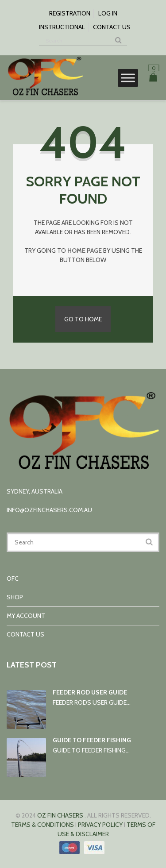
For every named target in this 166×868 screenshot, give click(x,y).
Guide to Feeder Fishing (92, 740)
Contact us (112, 27)
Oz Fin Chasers (60, 815)
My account (26, 616)
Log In (108, 13)
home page (85, 251)
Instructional (62, 27)
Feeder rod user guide (90, 692)
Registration (70, 13)
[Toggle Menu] (128, 78)
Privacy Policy (100, 825)
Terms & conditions (42, 825)
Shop (15, 597)
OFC (13, 579)
